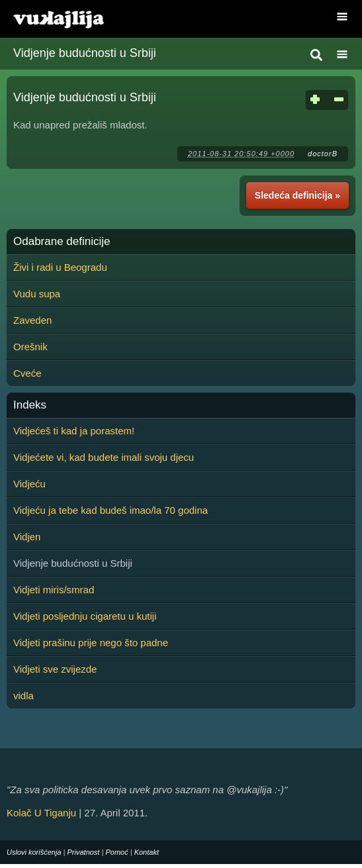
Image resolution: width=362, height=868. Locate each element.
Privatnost (84, 852)
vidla (23, 696)
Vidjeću (29, 484)
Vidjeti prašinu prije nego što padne (91, 643)
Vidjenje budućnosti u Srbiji (85, 53)
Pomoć (116, 852)
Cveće (27, 373)
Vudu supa (37, 294)
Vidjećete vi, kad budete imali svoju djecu (104, 457)
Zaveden (32, 320)
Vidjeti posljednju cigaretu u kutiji (85, 616)
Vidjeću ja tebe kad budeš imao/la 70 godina (111, 510)
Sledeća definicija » (297, 195)
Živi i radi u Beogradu (60, 267)
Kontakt (147, 852)
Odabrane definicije (62, 242)
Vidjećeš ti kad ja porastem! (74, 431)
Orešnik (30, 347)
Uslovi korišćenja (34, 852)
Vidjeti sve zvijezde (55, 669)
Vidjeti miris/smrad (54, 590)
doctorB (323, 154)
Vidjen (27, 537)
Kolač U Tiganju (41, 813)
